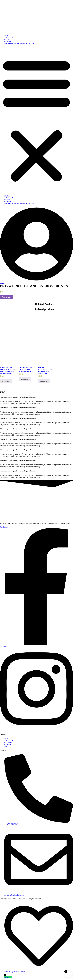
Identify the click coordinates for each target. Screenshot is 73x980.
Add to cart (6, 297)
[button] (36, 120)
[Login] (36, 281)
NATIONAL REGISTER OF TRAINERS (19, 43)
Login (2, 283)
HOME (7, 35)
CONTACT (8, 41)
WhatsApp (8, 977)
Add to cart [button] (6, 381)
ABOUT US (9, 37)
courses (7, 39)
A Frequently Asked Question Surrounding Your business (18, 397)
